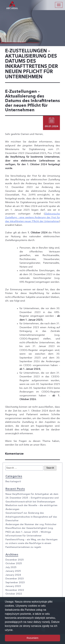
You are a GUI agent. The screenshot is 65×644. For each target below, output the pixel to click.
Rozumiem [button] (33, 638)
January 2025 (13, 571)
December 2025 (15, 560)
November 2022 (15, 590)
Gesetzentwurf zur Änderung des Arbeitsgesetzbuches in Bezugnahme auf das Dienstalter (31, 517)
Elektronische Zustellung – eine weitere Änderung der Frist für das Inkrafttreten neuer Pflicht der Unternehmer (32, 218)
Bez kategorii (13, 482)
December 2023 (15, 579)
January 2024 (13, 575)
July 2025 (11, 567)
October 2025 (14, 564)
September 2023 (15, 583)
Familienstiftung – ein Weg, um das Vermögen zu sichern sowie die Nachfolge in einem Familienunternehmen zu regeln (31, 543)
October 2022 (14, 594)
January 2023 (13, 586)
